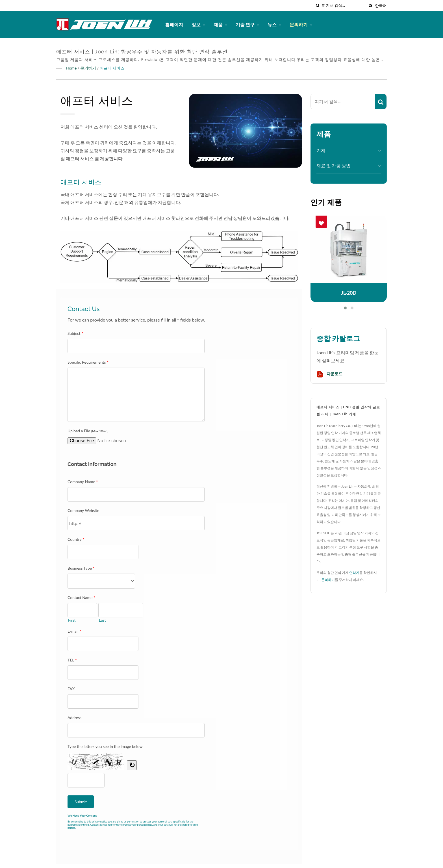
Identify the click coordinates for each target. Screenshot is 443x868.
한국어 (381, 6)
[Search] (343, 6)
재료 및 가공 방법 (334, 165)
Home (71, 68)
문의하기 (301, 24)
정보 (198, 24)
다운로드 (329, 374)
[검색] (318, 6)
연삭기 (354, 573)
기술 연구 (247, 24)
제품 (220, 24)
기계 (321, 150)
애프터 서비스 (112, 68)
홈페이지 (174, 24)
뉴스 (274, 24)
